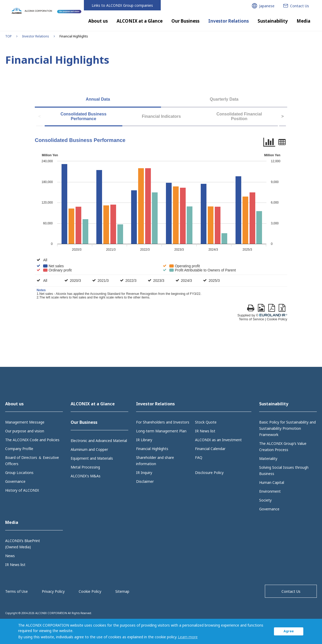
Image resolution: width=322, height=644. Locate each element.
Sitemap (122, 591)
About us (98, 21)
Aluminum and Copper (89, 449)
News (10, 556)
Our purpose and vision (25, 431)
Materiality (268, 458)
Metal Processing (85, 467)
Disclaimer (145, 481)
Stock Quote (206, 422)
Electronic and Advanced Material (99, 441)
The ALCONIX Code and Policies (32, 440)
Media (303, 21)
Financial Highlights (152, 449)
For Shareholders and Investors (163, 422)
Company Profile (19, 449)
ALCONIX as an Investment (218, 440)
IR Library (144, 440)
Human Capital (272, 482)
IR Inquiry (144, 473)
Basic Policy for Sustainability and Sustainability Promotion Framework (287, 428)
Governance (15, 481)
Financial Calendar (210, 449)
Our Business (185, 21)
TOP (8, 36)
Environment (270, 491)
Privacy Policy (53, 591)
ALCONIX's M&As (86, 476)
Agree (289, 631)
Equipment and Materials (92, 458)
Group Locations (19, 473)
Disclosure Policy (209, 473)
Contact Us (291, 591)
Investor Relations (229, 21)
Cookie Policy (90, 591)
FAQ (199, 457)
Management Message (25, 422)
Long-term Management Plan (161, 431)
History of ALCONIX (22, 490)
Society (265, 500)
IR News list (205, 431)
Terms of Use (16, 591)
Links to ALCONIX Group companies (122, 5)
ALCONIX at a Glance (140, 21)
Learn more (188, 637)
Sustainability (273, 21)
